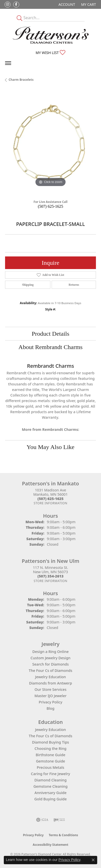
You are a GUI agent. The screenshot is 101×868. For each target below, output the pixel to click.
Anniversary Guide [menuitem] (50, 793)
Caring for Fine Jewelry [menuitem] (50, 774)
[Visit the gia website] (42, 820)
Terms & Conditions (63, 835)
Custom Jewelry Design (51, 658)
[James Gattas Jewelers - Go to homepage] (51, 35)
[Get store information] (50, 503)
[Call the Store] (50, 499)
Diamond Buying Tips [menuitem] (50, 742)
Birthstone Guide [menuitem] (50, 755)
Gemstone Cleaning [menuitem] (50, 786)
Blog (50, 708)
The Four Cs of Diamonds (51, 670)
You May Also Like (50, 447)
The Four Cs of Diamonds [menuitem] (51, 736)
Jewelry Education (51, 677)
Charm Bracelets (21, 80)
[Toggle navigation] (8, 63)
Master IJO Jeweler (50, 696)
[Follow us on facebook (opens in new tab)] (16, 5)
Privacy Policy (50, 702)
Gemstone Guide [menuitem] (50, 761)
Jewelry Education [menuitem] (51, 730)
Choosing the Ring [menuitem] (51, 748)
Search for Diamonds (51, 664)
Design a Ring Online (50, 652)
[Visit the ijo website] (59, 820)
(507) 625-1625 (51, 206)
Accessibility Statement (50, 845)
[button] (66, 4)
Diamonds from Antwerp (51, 683)
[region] (50, 143)
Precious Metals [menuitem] (50, 767)
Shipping (28, 285)
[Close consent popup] (93, 860)
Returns (74, 285)
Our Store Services (50, 689)
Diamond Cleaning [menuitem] (50, 780)
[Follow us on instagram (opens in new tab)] (8, 5)
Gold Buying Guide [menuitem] (51, 799)
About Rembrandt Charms (50, 347)
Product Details (50, 334)
